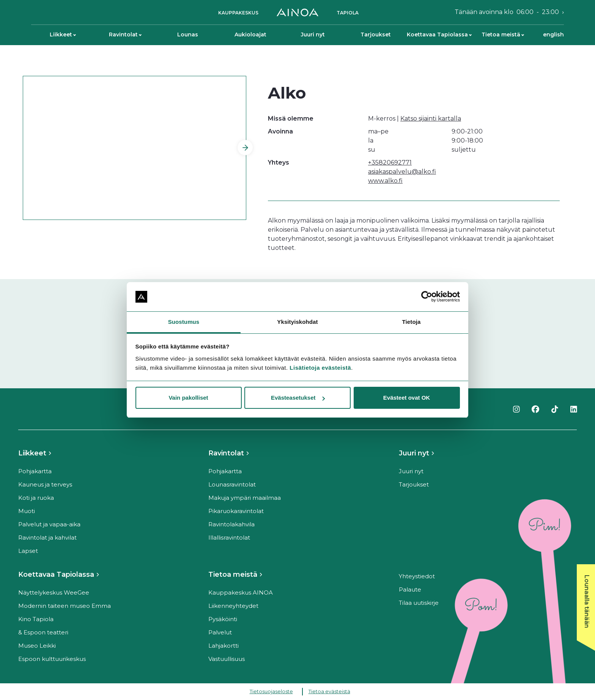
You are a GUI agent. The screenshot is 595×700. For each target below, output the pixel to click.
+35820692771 (390, 162)
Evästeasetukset (298, 398)
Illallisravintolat (229, 538)
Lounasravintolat (232, 484)
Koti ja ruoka (36, 498)
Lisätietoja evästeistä (320, 368)
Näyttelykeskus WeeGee (54, 592)
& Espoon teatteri (43, 632)
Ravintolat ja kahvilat (47, 538)
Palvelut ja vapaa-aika (49, 524)
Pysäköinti (223, 619)
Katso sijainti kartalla (431, 118)
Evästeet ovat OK (407, 398)
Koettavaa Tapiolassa (439, 35)
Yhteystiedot (417, 576)
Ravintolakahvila (231, 524)
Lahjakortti (224, 646)
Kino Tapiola (36, 619)
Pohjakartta (35, 471)
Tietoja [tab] (412, 322)
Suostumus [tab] (184, 322)
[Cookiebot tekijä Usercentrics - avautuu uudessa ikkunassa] (427, 297)
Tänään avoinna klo (507, 12)
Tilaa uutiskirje (419, 603)
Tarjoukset (376, 35)
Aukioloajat (250, 35)
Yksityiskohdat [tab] (297, 322)
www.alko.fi (385, 181)
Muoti (27, 511)
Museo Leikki (37, 646)
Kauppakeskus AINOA (241, 592)
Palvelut (220, 632)
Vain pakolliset (188, 398)
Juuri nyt (313, 35)
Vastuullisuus (227, 659)
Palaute (410, 589)
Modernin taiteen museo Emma (65, 606)
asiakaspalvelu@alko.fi (402, 172)
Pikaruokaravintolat (236, 511)
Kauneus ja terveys (45, 484)
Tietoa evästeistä (329, 691)
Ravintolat (125, 35)
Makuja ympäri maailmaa (245, 498)
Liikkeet (63, 35)
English (553, 35)
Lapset (28, 551)
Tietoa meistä (503, 35)
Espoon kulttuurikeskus (52, 659)
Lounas (188, 35)
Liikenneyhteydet (233, 606)
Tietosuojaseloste (271, 691)
